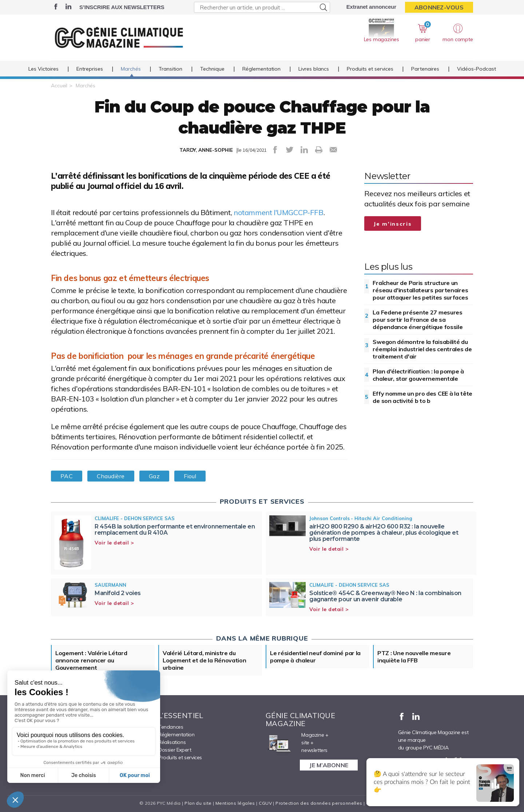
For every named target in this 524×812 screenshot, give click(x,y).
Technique (212, 69)
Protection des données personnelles (319, 803)
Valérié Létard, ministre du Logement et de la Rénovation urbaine (205, 660)
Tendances (171, 727)
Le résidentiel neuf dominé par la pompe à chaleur (315, 657)
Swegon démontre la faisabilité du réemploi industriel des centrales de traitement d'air (422, 349)
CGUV (265, 803)
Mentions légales (235, 803)
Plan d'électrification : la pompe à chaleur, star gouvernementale (418, 375)
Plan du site (198, 803)
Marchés (131, 69)
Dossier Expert (175, 750)
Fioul (190, 476)
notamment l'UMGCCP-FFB (279, 212)
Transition (170, 69)
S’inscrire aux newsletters (122, 7)
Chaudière (111, 476)
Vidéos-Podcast (477, 69)
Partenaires (425, 69)
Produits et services (370, 69)
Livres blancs (314, 69)
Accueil (59, 86)
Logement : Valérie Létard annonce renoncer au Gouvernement (91, 660)
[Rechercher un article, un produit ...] (262, 7)
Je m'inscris (393, 224)
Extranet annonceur (371, 7)
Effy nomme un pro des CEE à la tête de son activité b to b (422, 397)
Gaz (154, 476)
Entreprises (90, 69)
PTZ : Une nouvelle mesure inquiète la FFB (414, 657)
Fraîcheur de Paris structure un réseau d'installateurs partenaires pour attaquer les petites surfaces (420, 290)
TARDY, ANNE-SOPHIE (206, 150)
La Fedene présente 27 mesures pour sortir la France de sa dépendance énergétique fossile (418, 320)
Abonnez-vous (439, 7)
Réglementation (261, 69)
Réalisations (172, 742)
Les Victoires (43, 69)
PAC (67, 476)
